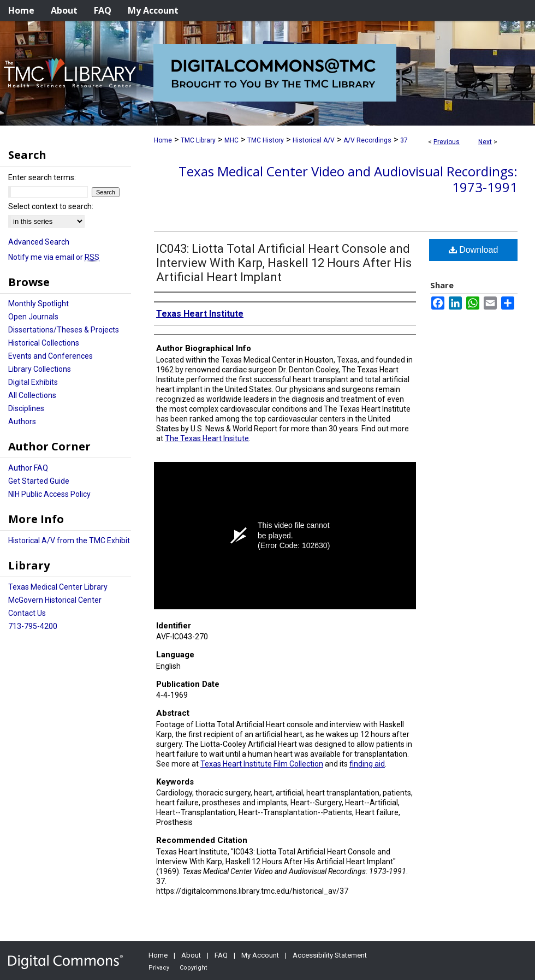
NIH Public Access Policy (49, 494)
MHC (231, 140)
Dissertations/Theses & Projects (64, 330)
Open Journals (33, 317)
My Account (260, 955)
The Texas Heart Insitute (207, 438)
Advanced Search (39, 242)
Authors (22, 421)
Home (163, 140)
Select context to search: (51, 206)
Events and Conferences (50, 356)
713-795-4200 (33, 626)
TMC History (266, 140)
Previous (447, 142)
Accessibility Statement (330, 955)
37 (404, 140)
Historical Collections (44, 343)
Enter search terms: (42, 177)
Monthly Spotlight (38, 304)
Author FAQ (28, 468)
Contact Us (27, 613)
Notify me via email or (54, 257)
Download (474, 250)
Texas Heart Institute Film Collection (262, 764)
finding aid (367, 764)
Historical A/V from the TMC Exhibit (69, 541)
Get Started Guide (39, 481)
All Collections (32, 395)
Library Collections (40, 369)
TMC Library (198, 140)
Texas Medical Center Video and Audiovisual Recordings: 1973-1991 (348, 179)
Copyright (193, 968)
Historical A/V (314, 140)
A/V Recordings (367, 140)
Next (485, 142)
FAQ (221, 955)
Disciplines (26, 408)
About (191, 955)
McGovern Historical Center (55, 600)
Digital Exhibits (33, 382)
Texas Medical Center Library (58, 587)
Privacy (159, 968)
